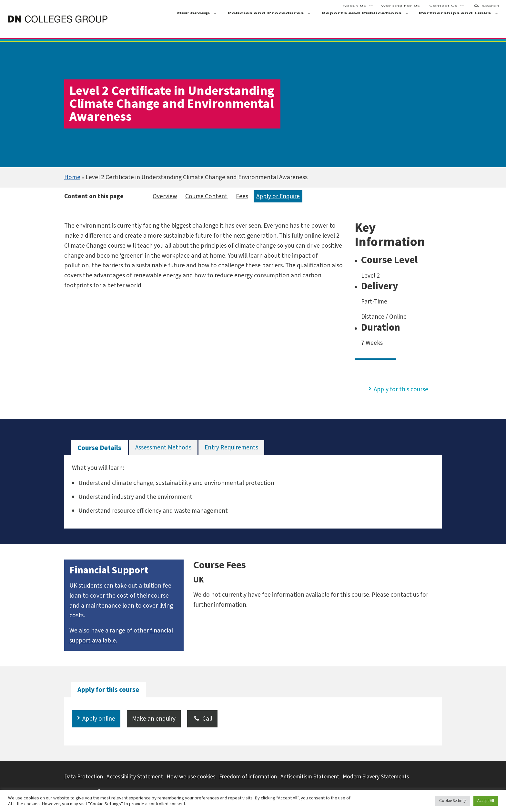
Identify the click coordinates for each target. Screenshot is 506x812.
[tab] (99, 448)
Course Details (99, 448)
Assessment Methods (163, 447)
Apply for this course (401, 389)
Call (202, 719)
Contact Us (443, 10)
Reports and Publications (361, 26)
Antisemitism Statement (310, 777)
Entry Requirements (231, 447)
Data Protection (84, 777)
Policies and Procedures (265, 26)
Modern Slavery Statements (376, 777)
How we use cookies (191, 777)
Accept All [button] (486, 801)
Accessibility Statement (135, 777)
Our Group (193, 26)
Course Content (206, 196)
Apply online (99, 719)
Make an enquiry (154, 719)
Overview (165, 196)
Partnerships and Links (455, 26)
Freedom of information (248, 777)
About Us (355, 10)
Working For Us (401, 10)
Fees (242, 196)
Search (486, 10)
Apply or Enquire (278, 196)
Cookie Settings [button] (453, 801)
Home (72, 177)
